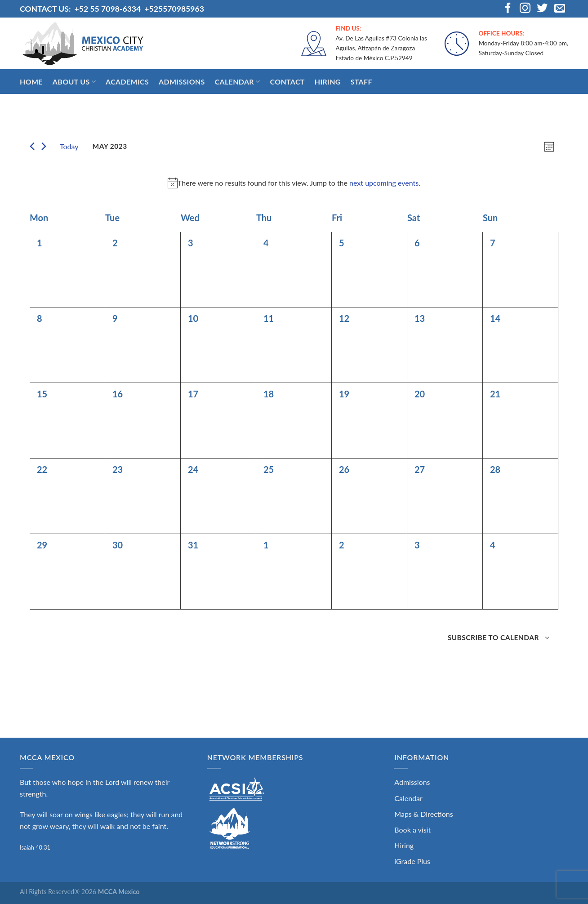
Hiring (328, 82)
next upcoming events (384, 183)
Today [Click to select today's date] (69, 146)
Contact (287, 82)
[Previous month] (32, 146)
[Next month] (44, 146)
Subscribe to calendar (493, 637)
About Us (74, 82)
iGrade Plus (412, 861)
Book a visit (412, 830)
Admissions (182, 82)
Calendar (238, 82)
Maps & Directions (423, 814)
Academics (127, 82)
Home (31, 82)
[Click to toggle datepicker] (110, 146)
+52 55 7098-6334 (107, 9)
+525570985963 (174, 9)
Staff (361, 82)
